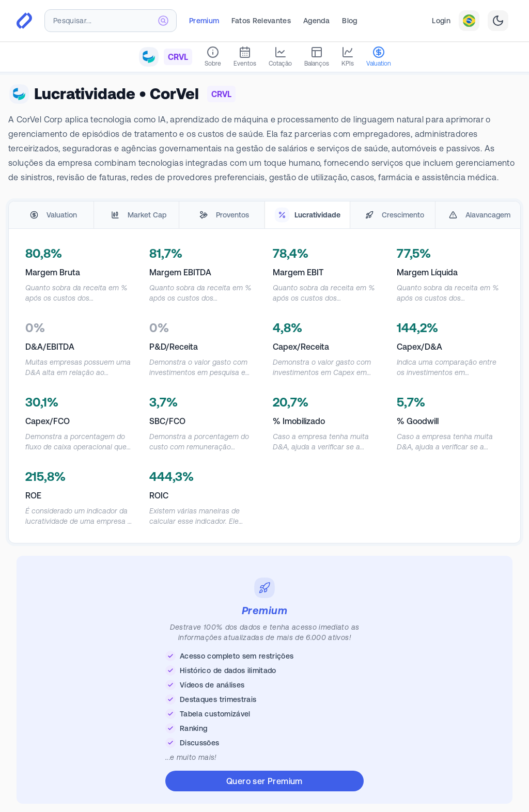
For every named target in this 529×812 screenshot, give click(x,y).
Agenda (316, 21)
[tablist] (264, 215)
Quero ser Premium (264, 781)
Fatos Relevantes (261, 21)
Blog (349, 21)
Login (441, 21)
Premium (204, 21)
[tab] (51, 215)
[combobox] (111, 21)
